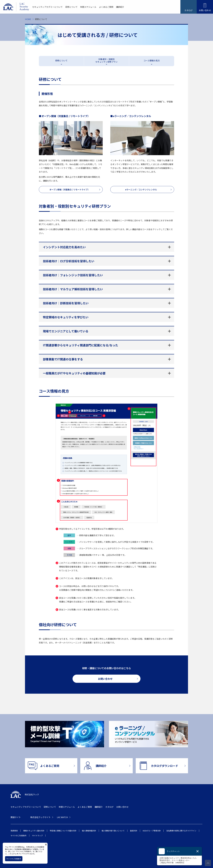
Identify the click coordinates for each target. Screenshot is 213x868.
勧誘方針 (134, 831)
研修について (71, 7)
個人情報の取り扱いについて (113, 831)
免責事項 (14, 831)
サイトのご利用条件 (19, 836)
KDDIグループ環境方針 (152, 831)
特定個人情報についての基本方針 (63, 831)
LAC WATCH (62, 817)
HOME (28, 19)
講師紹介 (120, 7)
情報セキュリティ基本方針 (34, 831)
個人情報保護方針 (89, 831)
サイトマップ (37, 836)
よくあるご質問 (106, 7)
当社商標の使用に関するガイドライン (181, 831)
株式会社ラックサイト (40, 817)
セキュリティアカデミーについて (47, 7)
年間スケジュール (88, 7)
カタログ (109, 807)
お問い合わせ (122, 807)
